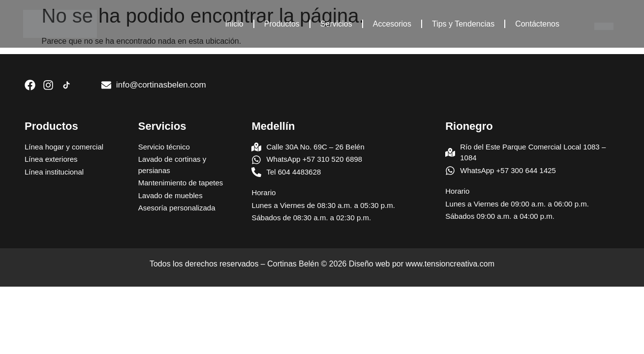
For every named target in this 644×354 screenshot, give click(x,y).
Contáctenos (537, 24)
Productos (282, 24)
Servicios (336, 24)
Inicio (234, 24)
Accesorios (392, 24)
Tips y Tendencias (463, 24)
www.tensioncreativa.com (450, 264)
